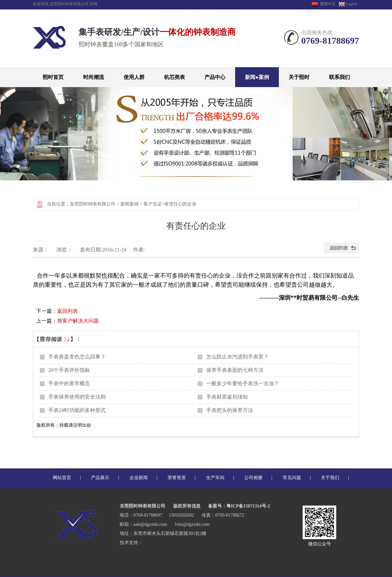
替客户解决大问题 (78, 321)
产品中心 (215, 77)
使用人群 (134, 77)
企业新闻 (139, 478)
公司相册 (253, 478)
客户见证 (153, 204)
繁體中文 (328, 4)
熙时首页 (53, 77)
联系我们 (339, 77)
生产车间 (215, 478)
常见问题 (292, 478)
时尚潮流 (94, 77)
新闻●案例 (257, 77)
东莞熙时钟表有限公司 (93, 204)
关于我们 (330, 478)
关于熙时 (299, 77)
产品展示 (100, 478)
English (348, 4)
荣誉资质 (177, 478)
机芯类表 (174, 77)
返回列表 (68, 311)
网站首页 (62, 478)
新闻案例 (129, 204)
